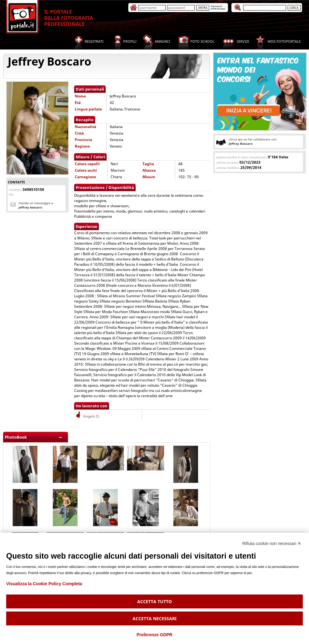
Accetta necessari (154, 618)
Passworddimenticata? (218, 7)
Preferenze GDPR (154, 635)
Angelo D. (87, 416)
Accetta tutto (154, 601)
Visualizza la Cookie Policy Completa (44, 584)
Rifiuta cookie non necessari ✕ (272, 543)
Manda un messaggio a (36, 205)
